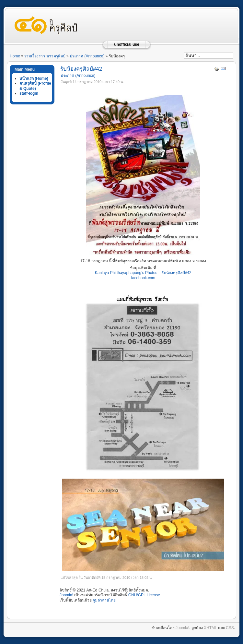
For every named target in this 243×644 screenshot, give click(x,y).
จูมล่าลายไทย (104, 600)
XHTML (210, 628)
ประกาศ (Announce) (87, 56)
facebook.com (143, 278)
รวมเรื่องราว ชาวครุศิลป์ (45, 56)
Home (15, 56)
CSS (230, 628)
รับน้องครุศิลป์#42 (81, 69)
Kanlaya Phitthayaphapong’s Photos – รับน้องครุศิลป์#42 (143, 273)
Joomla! (66, 595)
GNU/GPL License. (145, 595)
